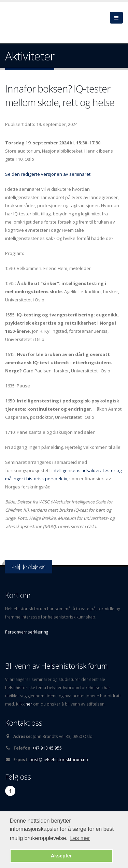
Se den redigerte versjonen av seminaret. (48, 174)
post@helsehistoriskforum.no (59, 759)
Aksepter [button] (61, 856)
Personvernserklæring (27, 632)
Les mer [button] (80, 838)
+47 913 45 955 (47, 748)
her (29, 704)
